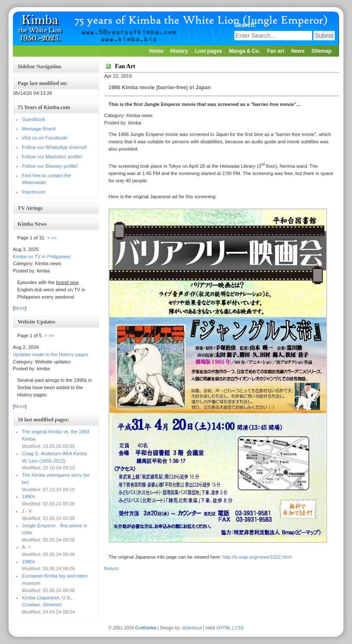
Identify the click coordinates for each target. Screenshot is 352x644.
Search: (246, 25)
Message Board (39, 129)
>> (54, 238)
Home (156, 51)
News (298, 51)
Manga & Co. (244, 51)
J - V (27, 511)
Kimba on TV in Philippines (42, 257)
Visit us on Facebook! (45, 138)
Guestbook (33, 119)
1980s (28, 562)
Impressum (34, 192)
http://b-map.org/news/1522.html (257, 557)
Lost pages (208, 51)
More (20, 308)
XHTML (224, 628)
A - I (26, 547)
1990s (28, 496)
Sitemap (321, 51)
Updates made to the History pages (50, 354)
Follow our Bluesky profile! (50, 166)
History (179, 51)
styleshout (192, 628)
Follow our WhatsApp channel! (55, 147)
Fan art (276, 51)
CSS (239, 628)
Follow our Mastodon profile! (52, 157)
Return (112, 568)
